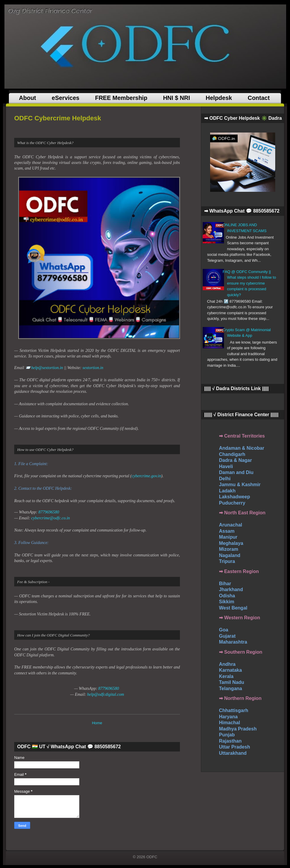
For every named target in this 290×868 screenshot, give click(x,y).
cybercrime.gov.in (146, 476)
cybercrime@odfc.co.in (51, 518)
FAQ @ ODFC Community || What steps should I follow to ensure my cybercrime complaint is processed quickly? (249, 283)
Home (97, 723)
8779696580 (49, 512)
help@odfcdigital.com (106, 694)
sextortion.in (93, 368)
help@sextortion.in (47, 368)
